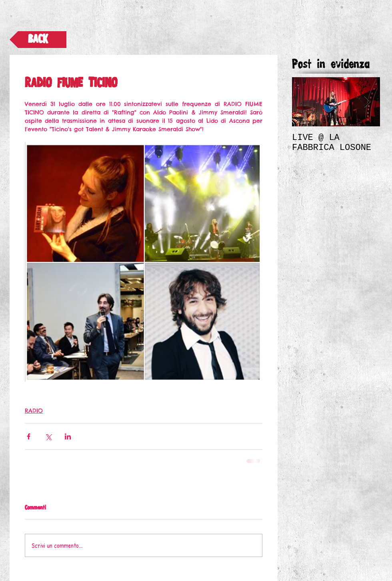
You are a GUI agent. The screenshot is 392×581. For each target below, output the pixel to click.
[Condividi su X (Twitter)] (48, 436)
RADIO (34, 411)
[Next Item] (367, 102)
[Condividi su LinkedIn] (68, 436)
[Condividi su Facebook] (29, 436)
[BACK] (38, 40)
